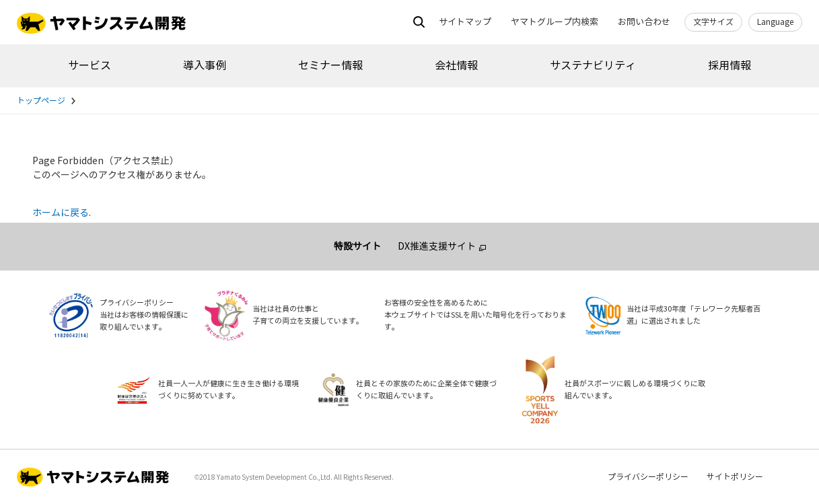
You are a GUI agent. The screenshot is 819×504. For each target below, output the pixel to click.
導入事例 (205, 66)
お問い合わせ (644, 22)
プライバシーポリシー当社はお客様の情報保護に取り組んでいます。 (144, 315)
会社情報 (456, 66)
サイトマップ (465, 22)
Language (775, 22)
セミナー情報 (330, 66)
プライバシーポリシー (648, 477)
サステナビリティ (593, 66)
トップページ (41, 101)
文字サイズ (713, 22)
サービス (90, 66)
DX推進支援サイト (437, 247)
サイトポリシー (735, 477)
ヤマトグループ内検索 (555, 22)
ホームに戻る (61, 213)
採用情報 (729, 66)
